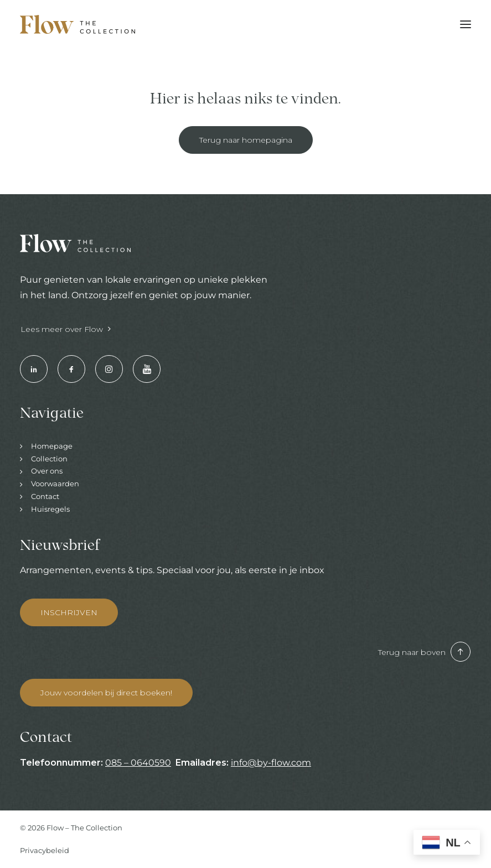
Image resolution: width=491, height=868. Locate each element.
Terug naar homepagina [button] (246, 140)
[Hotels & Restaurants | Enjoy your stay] (77, 24)
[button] (466, 24)
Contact (45, 496)
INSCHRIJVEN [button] (69, 612)
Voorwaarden (55, 484)
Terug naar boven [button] (424, 652)
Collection (49, 459)
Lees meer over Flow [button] (66, 329)
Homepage (52, 446)
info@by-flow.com (271, 763)
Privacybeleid (45, 850)
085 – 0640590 (138, 763)
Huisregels (50, 509)
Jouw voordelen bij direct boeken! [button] (106, 693)
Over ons (47, 471)
